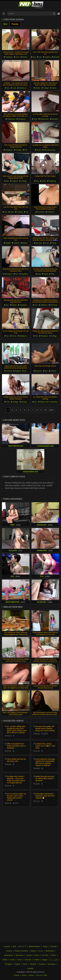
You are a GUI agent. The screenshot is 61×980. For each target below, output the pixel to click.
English (17, 964)
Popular (15, 24)
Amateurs (9, 57)
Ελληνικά (28, 960)
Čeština (37, 960)
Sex (34, 57)
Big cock (39, 243)
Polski (25, 964)
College (46, 88)
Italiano (33, 951)
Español (31, 968)
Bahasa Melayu (34, 946)
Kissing (56, 57)
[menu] (4, 14)
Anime (38, 88)
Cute (14, 88)
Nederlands (50, 951)
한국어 (53, 955)
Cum (17, 57)
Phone (25, 243)
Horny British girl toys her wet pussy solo (16, 760)
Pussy (39, 150)
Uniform (17, 243)
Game (54, 88)
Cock (47, 243)
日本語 (5, 960)
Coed (44, 181)
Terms (24, 975)
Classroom (11, 119)
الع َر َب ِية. (54, 960)
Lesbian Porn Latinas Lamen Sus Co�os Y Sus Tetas (45, 746)
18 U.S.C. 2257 (42, 975)
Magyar (45, 960)
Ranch (14, 305)
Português (8, 964)
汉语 (14, 946)
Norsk (36, 955)
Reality (8, 243)
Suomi (12, 960)
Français (7, 946)
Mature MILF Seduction (49, 402)
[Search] (54, 14)
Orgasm (18, 371)
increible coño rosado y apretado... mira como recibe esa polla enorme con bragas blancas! (16, 779)
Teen (52, 274)
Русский (53, 946)
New (5, 24)
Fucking (20, 212)
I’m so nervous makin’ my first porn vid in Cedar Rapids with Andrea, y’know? (16, 797)
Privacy (16, 975)
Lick (40, 57)
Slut (26, 150)
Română (33, 964)
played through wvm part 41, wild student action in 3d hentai (45, 778)
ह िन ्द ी (22, 946)
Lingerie (48, 57)
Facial (54, 243)
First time (54, 305)
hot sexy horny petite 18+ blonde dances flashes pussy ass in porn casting (45, 728)
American (41, 212)
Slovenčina (20, 955)
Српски (29, 955)
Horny (14, 336)
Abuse (31, 975)
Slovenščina (9, 955)
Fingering (52, 181)
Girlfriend (44, 305)
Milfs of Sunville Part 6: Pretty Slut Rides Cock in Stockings (16, 746)
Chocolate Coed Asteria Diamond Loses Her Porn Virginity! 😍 (45, 796)
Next (52, 410)
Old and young (50, 150)
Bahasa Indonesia (21, 951)
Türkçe (45, 946)
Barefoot (55, 119)
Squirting (24, 274)
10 (46, 410)
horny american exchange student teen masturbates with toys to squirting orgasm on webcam (45, 762)
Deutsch (9, 951)
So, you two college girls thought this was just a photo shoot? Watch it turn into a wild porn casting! (17, 729)
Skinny (25, 57)
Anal (39, 274)
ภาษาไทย (45, 955)
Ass (27, 212)
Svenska (42, 964)
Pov (17, 274)
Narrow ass (44, 119)
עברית (41, 951)
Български (52, 964)
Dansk (20, 960)
